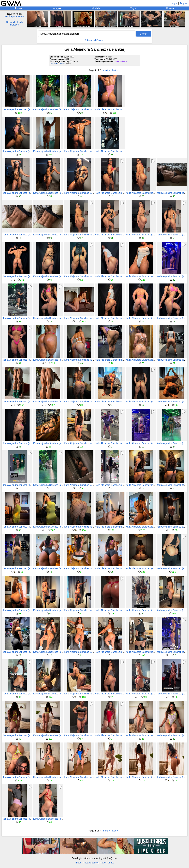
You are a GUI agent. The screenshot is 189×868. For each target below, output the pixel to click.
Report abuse (107, 863)
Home (19, 8)
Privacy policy (90, 863)
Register (184, 3)
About (78, 863)
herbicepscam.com (14, 16)
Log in (174, 3)
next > (107, 70)
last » (115, 70)
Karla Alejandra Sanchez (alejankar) (21, 109)
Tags (133, 8)
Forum (170, 8)
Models (96, 8)
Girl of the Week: (58, 64)
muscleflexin (121, 61)
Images (57, 8)
